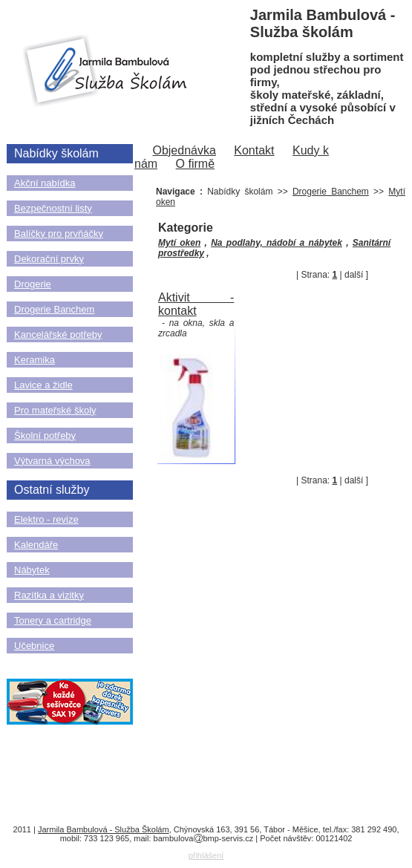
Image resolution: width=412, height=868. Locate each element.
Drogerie (33, 284)
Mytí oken (179, 243)
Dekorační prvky (49, 259)
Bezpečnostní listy (53, 208)
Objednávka (184, 150)
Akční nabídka (45, 183)
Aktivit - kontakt (196, 304)
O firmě (195, 164)
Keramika (35, 360)
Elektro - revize (46, 519)
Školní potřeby (45, 435)
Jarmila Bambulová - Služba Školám (104, 829)
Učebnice (34, 646)
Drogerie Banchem (54, 309)
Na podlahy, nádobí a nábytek (277, 243)
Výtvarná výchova (52, 461)
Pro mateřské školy (55, 410)
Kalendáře (36, 545)
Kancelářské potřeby (58, 335)
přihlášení (206, 855)
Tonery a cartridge (53, 620)
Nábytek (32, 570)
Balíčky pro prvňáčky (59, 234)
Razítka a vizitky (49, 595)
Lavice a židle (43, 385)
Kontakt (254, 150)
